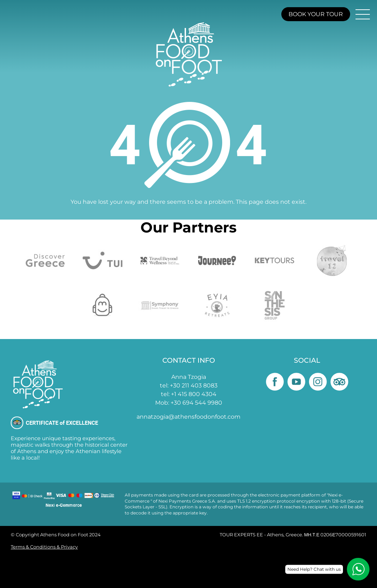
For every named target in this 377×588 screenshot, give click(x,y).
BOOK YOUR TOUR (316, 14)
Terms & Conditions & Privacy (44, 547)
